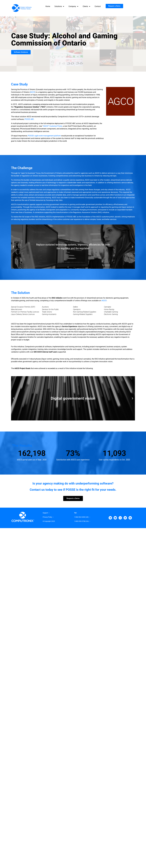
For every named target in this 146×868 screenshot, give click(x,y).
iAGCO (104, 301)
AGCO (32, 92)
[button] (14, 247)
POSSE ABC (29, 119)
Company (73, 6)
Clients (86, 6)
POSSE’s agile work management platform (44, 136)
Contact (98, 6)
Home (48, 6)
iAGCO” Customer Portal (53, 126)
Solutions (59, 6)
